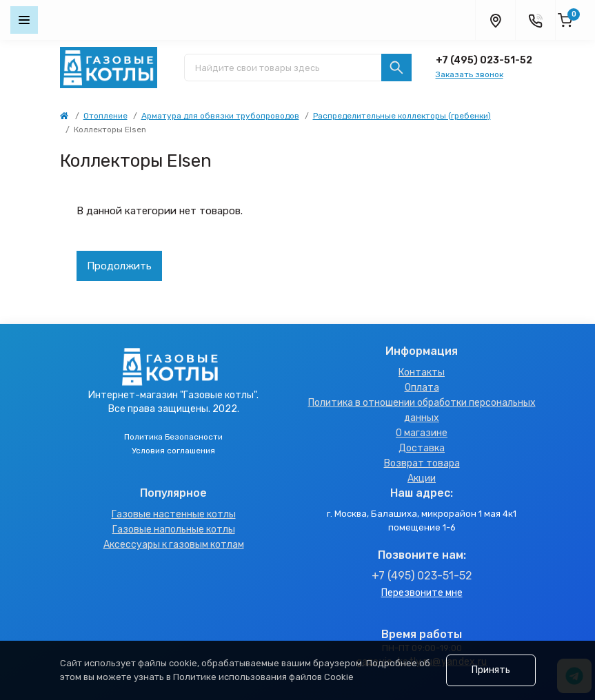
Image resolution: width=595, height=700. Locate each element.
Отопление (105, 116)
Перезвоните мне (422, 593)
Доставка (422, 448)
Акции (422, 478)
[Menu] (24, 20)
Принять (491, 670)
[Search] (396, 68)
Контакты (422, 372)
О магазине (422, 433)
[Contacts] (535, 20)
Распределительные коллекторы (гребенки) (402, 116)
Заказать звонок (470, 74)
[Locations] (495, 20)
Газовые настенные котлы (174, 514)
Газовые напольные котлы (174, 529)
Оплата (422, 388)
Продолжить (119, 266)
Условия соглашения (173, 451)
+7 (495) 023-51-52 (484, 60)
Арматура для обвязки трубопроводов (220, 116)
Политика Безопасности (173, 437)
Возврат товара (422, 463)
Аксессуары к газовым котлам (174, 545)
